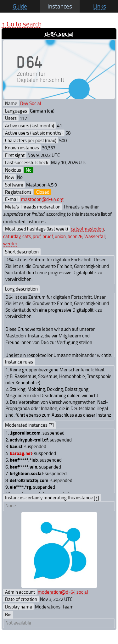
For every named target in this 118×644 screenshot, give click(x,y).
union (60, 236)
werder (10, 243)
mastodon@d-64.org (42, 199)
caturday (12, 236)
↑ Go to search (22, 24)
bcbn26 (75, 236)
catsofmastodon (87, 229)
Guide (20, 6)
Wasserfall (95, 236)
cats (27, 236)
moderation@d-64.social (63, 592)
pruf (37, 236)
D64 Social (31, 103)
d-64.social (59, 33)
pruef (48, 236)
